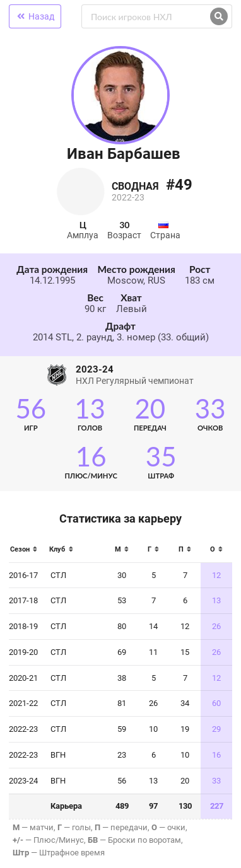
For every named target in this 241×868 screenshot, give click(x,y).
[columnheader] (26, 553)
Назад (35, 16)
